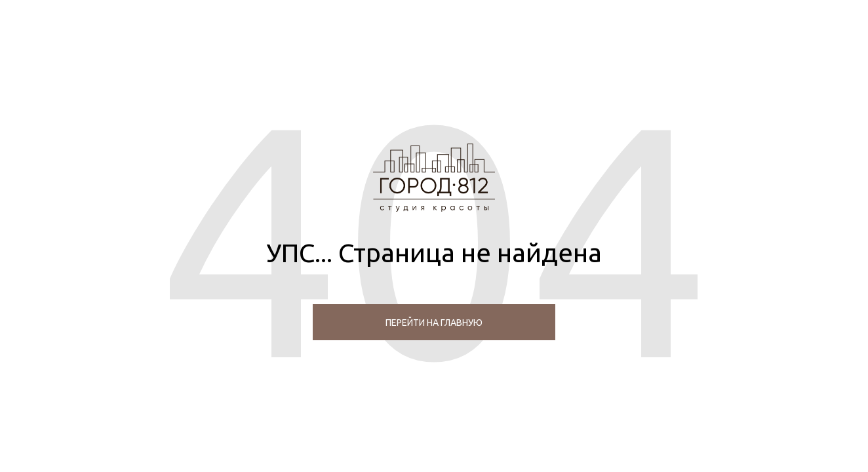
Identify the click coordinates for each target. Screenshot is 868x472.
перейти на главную (434, 323)
